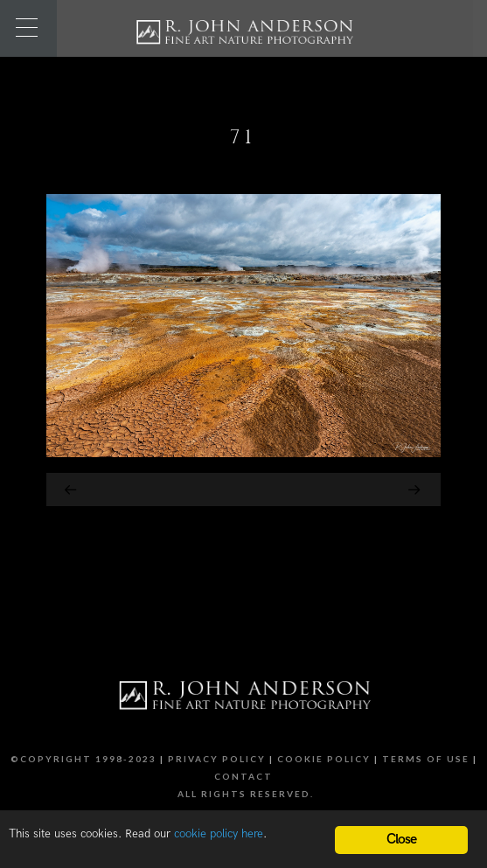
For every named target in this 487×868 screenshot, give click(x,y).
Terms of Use (426, 759)
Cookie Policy (324, 759)
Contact (243, 776)
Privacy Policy (217, 759)
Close (402, 840)
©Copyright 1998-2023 (83, 759)
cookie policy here (219, 834)
